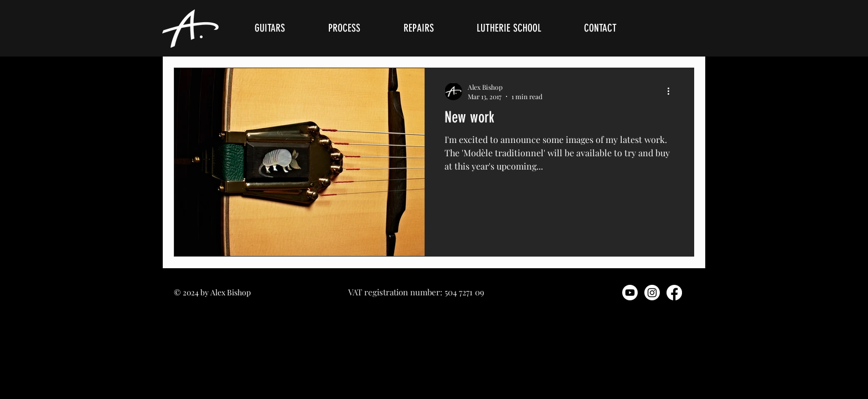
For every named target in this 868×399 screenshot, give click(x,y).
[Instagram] (652, 293)
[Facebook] (674, 293)
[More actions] (672, 91)
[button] (283, 28)
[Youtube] (630, 293)
